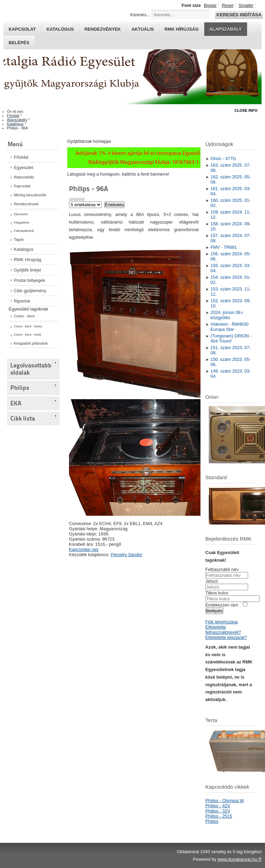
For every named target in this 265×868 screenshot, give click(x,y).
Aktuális (143, 29)
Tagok (19, 239)
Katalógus (60, 29)
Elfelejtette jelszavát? (226, 637)
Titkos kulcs (217, 593)
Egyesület (23, 167)
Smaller (246, 5)
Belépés (19, 43)
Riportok (22, 301)
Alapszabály (226, 29)
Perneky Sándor (127, 555)
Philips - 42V (218, 806)
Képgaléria (21, 223)
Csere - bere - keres (28, 326)
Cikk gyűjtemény (30, 291)
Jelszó (212, 581)
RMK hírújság (182, 29)
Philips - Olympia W (225, 801)
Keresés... (140, 15)
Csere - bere (24, 316)
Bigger (210, 5)
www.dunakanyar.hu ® (239, 859)
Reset (228, 5)
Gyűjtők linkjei (27, 270)
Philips (212, 821)
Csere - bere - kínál (27, 335)
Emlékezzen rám (222, 605)
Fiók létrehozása (222, 622)
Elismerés (21, 214)
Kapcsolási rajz (84, 549)
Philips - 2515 (219, 816)
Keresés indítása (239, 15)
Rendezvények (103, 29)
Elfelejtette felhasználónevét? (223, 630)
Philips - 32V (218, 811)
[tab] (56, 362)
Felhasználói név (222, 569)
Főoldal (21, 157)
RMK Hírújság (28, 260)
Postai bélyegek (29, 280)
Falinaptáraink (24, 231)
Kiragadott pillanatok (31, 343)
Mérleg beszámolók (30, 195)
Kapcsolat (22, 29)
